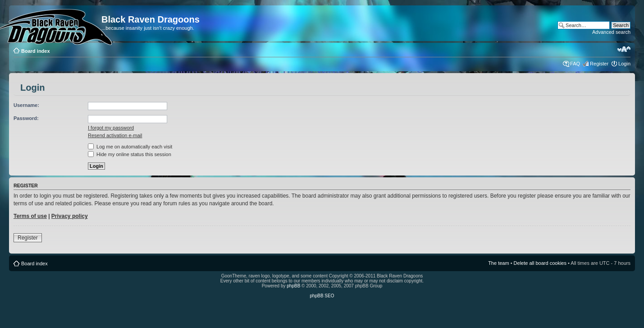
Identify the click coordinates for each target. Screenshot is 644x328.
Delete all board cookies (540, 263)
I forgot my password (111, 128)
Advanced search (611, 32)
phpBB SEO (322, 296)
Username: (26, 105)
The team (498, 263)
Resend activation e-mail (115, 135)
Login (624, 64)
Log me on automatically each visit (130, 147)
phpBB (293, 286)
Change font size (624, 49)
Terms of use (30, 216)
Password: (26, 118)
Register (599, 64)
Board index (36, 51)
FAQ (575, 64)
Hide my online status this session (130, 154)
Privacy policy (70, 216)
